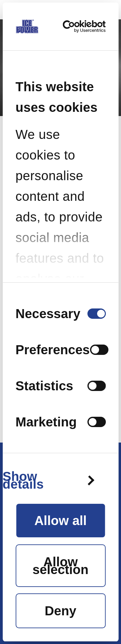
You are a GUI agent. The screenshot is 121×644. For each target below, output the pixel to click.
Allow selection (60, 566)
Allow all (60, 521)
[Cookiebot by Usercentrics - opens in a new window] (81, 26)
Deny (61, 611)
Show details (23, 480)
